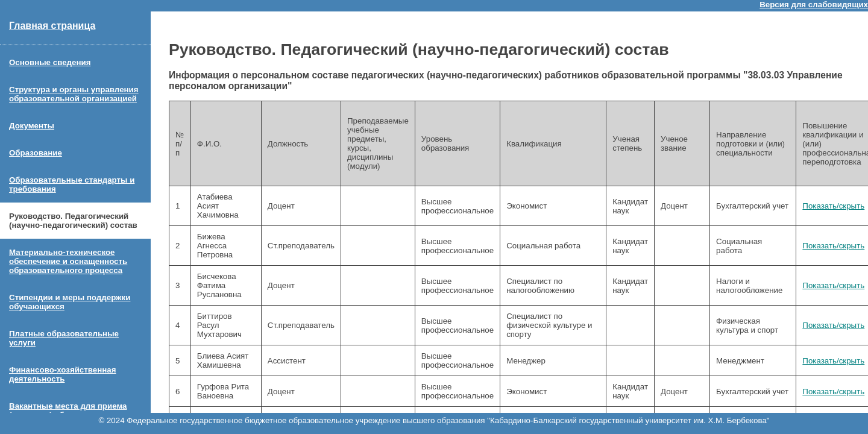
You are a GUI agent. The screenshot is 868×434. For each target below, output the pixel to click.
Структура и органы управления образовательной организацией (74, 94)
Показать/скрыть (833, 206)
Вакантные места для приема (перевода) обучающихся (68, 410)
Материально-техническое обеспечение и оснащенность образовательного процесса (68, 261)
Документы (32, 126)
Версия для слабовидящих (814, 5)
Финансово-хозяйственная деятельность (63, 374)
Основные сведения (50, 62)
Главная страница (52, 26)
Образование (36, 153)
